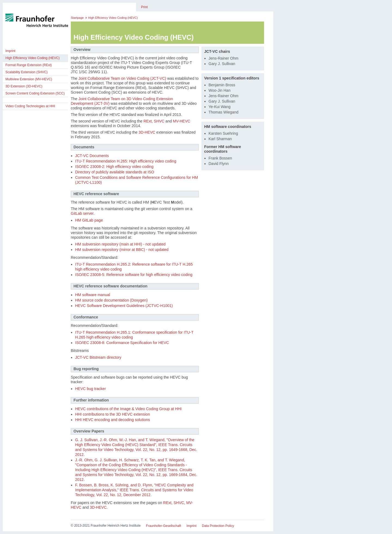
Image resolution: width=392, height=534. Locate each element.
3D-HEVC (147, 132)
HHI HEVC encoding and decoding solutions (113, 420)
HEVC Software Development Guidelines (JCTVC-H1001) (124, 306)
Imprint (10, 51)
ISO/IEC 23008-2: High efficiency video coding (114, 167)
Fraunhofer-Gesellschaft (163, 526)
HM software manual (93, 295)
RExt (148, 121)
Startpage (77, 18)
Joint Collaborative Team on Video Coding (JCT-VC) (122, 78)
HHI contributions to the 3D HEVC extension (113, 414)
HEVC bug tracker (91, 389)
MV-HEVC (182, 121)
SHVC (159, 121)
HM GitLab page (89, 220)
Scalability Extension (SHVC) (27, 72)
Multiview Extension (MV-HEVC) (29, 79)
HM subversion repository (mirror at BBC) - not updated (122, 250)
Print (144, 7)
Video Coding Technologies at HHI (30, 106)
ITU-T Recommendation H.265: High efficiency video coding (126, 161)
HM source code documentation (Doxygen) (111, 300)
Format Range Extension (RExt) (29, 65)
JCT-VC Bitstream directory (98, 357)
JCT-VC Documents (92, 156)
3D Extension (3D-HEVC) (24, 86)
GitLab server (82, 213)
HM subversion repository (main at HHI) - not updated (120, 244)
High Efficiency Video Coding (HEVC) (33, 58)
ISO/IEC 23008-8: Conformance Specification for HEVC (122, 343)
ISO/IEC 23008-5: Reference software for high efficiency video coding (134, 275)
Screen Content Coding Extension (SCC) (35, 93)
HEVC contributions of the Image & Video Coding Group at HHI (128, 409)
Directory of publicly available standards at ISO (115, 172)
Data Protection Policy (218, 526)
